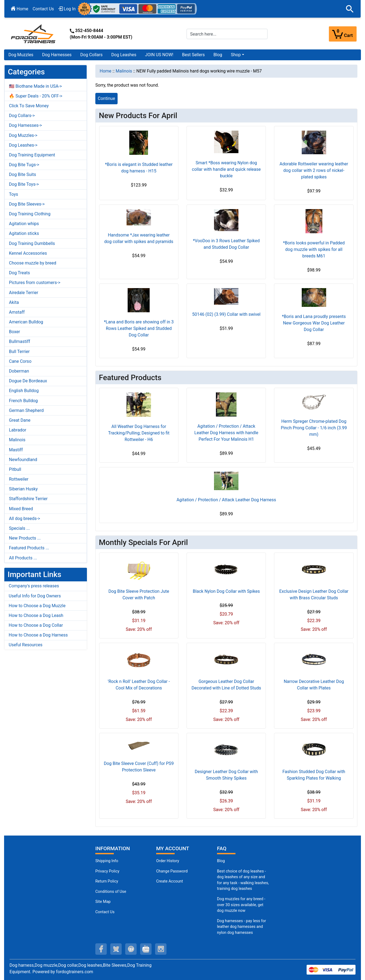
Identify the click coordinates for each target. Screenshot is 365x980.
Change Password (172, 871)
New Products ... (25, 538)
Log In (67, 9)
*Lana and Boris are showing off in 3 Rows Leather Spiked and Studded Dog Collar (139, 328)
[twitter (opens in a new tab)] (116, 949)
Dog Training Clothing (30, 214)
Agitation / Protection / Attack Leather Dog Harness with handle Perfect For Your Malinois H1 (226, 433)
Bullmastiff (20, 341)
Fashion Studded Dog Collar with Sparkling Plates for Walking (314, 775)
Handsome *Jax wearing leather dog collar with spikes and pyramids (139, 238)
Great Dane (20, 420)
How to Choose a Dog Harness (38, 635)
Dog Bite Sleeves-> (27, 204)
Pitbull (15, 469)
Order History (168, 861)
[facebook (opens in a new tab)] (101, 949)
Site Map (103, 902)
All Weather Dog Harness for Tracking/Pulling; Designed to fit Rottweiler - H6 (139, 433)
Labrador (18, 430)
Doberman (19, 371)
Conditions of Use (111, 892)
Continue (106, 98)
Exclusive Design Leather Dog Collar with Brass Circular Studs (314, 595)
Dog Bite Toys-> (24, 184)
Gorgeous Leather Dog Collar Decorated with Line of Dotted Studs (226, 685)
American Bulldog (26, 322)
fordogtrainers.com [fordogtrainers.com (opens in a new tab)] (75, 972)
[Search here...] (227, 34)
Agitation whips (24, 224)
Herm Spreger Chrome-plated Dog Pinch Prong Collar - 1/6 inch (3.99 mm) (314, 428)
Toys (14, 194)
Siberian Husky (23, 489)
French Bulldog (23, 401)
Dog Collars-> (22, 116)
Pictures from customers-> (35, 283)
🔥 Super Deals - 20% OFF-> (36, 96)
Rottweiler (19, 479)
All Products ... (23, 558)
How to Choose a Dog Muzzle (37, 606)
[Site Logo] (34, 34)
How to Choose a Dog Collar (36, 625)
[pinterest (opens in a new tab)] (131, 949)
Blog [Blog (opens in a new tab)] (218, 55)
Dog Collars (92, 55)
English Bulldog (24, 391)
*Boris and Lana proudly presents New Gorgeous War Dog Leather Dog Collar (314, 323)
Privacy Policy (107, 871)
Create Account (170, 881)
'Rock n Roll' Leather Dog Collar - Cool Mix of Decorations (139, 685)
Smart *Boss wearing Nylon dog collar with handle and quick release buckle (226, 169)
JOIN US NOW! (159, 55)
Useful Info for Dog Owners (35, 596)
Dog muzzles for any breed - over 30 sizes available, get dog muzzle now (241, 905)
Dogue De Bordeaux (28, 381)
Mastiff (16, 450)
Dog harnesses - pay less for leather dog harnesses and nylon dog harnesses (241, 927)
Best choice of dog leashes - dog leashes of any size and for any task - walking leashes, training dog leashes (243, 880)
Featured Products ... (29, 548)
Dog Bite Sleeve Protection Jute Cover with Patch (139, 595)
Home (20, 9)
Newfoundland (23, 460)
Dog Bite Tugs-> (24, 165)
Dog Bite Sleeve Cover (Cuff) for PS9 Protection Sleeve (139, 767)
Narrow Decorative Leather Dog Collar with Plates (314, 685)
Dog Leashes (124, 55)
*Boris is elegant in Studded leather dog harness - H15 (139, 168)
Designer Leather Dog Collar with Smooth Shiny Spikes (226, 775)
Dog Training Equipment (32, 155)
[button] (350, 9)
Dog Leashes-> (23, 145)
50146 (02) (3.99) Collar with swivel (226, 314)
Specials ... (19, 528)
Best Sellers (193, 55)
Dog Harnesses (57, 55)
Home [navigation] (106, 71)
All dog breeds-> (25, 519)
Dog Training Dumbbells (32, 243)
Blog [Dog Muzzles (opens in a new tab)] (221, 861)
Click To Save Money (29, 106)
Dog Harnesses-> (25, 125)
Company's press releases (34, 586)
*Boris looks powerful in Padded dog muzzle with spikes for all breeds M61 (314, 249)
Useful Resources (26, 645)
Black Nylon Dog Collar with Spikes (226, 591)
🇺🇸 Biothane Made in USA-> (35, 86)
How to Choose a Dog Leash (36, 615)
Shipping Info (107, 861)
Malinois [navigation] (124, 71)
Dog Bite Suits (23, 174)
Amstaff (17, 312)
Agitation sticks (24, 233)
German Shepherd (26, 410)
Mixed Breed (21, 509)
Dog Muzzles (21, 55)
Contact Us (43, 9)
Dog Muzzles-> (23, 135)
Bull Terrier (19, 352)
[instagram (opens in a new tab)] (161, 949)
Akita (14, 302)
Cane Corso (20, 361)
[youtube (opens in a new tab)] (146, 949)
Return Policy (107, 881)
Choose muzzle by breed (33, 263)
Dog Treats (19, 273)
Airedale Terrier (24, 293)
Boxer (15, 332)
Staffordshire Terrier (28, 499)
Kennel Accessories (28, 253)
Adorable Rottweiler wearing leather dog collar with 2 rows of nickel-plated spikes (314, 170)
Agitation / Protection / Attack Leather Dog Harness (226, 500)
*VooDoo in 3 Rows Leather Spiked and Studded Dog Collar (226, 244)
